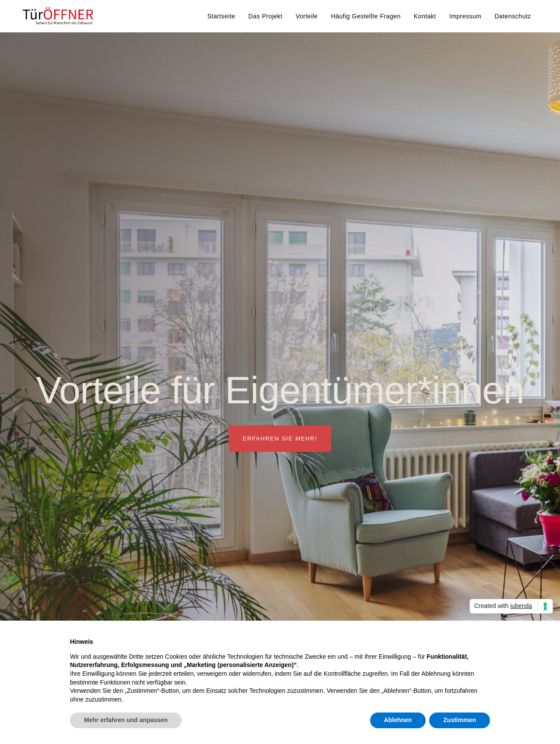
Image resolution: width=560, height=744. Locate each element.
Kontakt (425, 16)
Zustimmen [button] (460, 720)
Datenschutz (513, 16)
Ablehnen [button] (398, 720)
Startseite (221, 16)
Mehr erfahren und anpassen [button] (126, 720)
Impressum (465, 16)
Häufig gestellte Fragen (366, 16)
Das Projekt (266, 16)
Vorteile (307, 16)
